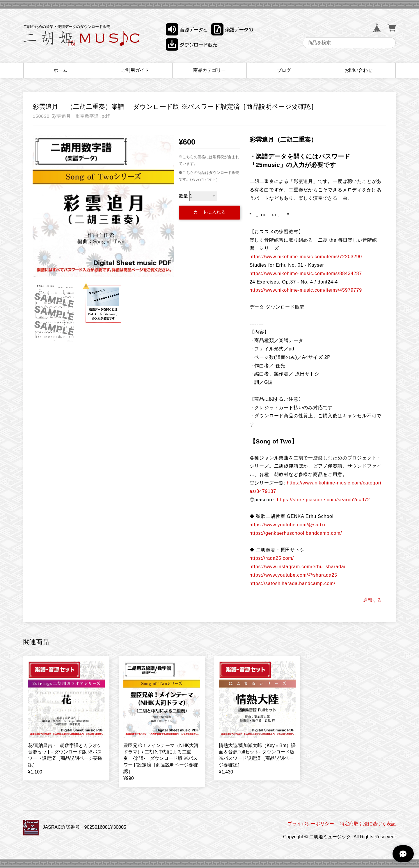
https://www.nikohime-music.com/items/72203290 (306, 257)
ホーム (61, 70)
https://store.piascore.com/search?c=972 (324, 500)
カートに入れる (210, 212)
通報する (372, 600)
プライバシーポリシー (311, 824)
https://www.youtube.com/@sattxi (288, 525)
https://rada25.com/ (272, 558)
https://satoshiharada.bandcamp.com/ (293, 583)
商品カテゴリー (210, 70)
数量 (183, 196)
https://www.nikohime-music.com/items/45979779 (306, 290)
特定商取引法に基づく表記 (368, 824)
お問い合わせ (358, 70)
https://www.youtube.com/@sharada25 (293, 575)
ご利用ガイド (135, 70)
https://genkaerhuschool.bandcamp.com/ (296, 533)
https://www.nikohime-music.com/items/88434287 (306, 273)
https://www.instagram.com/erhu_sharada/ (298, 567)
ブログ (284, 70)
